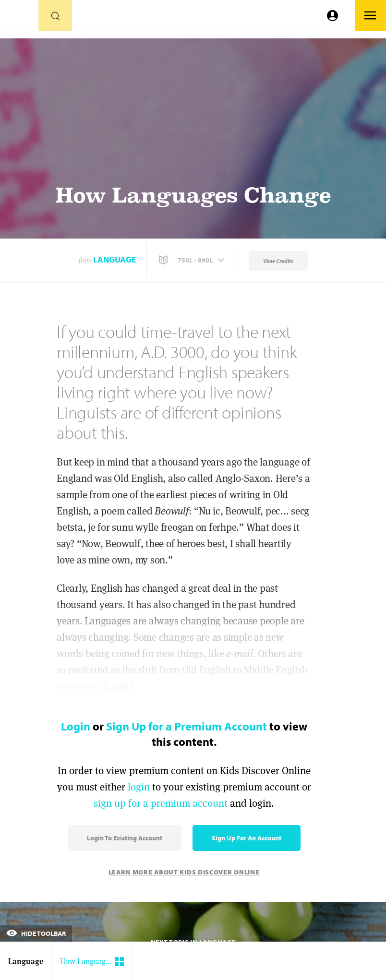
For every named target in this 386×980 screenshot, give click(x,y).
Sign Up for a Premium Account (187, 726)
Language (115, 259)
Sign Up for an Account (247, 838)
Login (76, 726)
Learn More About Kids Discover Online (184, 872)
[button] (193, 260)
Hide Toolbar (36, 933)
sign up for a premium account (161, 803)
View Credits (278, 261)
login (139, 787)
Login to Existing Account (125, 838)
